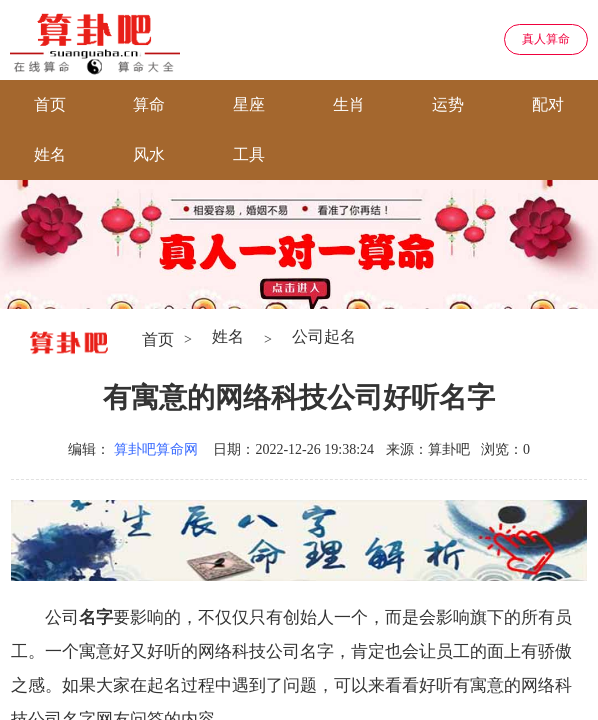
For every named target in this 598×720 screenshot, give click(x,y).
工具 (249, 154)
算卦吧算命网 (156, 449)
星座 (249, 104)
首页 (50, 104)
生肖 (349, 104)
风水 (149, 154)
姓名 (50, 154)
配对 (548, 104)
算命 (149, 104)
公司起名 (324, 336)
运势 (448, 104)
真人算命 (546, 39)
